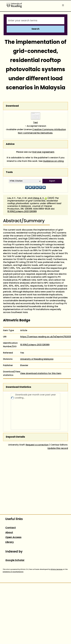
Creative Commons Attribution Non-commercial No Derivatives (42, 131)
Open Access (13, 537)
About (9, 533)
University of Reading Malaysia (37, 359)
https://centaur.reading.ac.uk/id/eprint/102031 (46, 337)
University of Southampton (13, 572)
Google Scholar (15, 560)
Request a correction (37, 445)
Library (10, 542)
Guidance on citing (53, 161)
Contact (11, 528)
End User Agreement (43, 152)
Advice (10, 144)
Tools (9, 172)
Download (12, 106)
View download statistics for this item (41, 374)
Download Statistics (19, 387)
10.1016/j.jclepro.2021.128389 (22, 212)
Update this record (58, 448)
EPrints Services (57, 569)
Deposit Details (15, 437)
